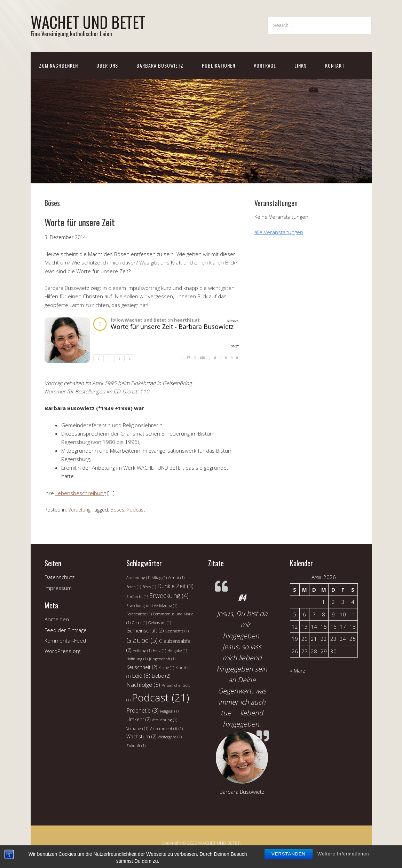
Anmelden (57, 619)
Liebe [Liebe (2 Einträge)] (161, 676)
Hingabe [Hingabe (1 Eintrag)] (177, 651)
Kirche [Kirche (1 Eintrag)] (166, 668)
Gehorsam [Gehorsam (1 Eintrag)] (160, 623)
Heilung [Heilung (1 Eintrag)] (142, 651)
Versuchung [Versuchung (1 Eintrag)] (164, 720)
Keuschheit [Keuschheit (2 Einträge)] (142, 667)
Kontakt (335, 65)
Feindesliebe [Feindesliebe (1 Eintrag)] (139, 614)
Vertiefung (79, 510)
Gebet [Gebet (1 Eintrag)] (139, 623)
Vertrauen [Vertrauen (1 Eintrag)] (137, 729)
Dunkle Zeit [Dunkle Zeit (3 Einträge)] (175, 586)
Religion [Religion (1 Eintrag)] (169, 711)
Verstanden (289, 854)
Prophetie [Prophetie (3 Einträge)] (143, 710)
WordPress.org (62, 651)
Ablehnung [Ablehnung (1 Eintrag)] (138, 578)
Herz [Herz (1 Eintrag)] (159, 651)
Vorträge (265, 65)
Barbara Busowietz (160, 65)
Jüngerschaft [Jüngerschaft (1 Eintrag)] (162, 659)
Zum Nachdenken (58, 65)
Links (301, 65)
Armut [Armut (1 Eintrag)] (176, 578)
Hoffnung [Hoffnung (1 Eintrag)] (137, 659)
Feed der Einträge (66, 630)
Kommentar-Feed (65, 640)
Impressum (58, 588)
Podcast (136, 510)
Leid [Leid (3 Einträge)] (141, 676)
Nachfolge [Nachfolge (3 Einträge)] (143, 685)
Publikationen (219, 65)
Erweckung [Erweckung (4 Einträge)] (169, 596)
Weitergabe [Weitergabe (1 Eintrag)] (170, 737)
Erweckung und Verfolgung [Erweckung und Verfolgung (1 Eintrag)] (152, 606)
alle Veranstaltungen (279, 232)
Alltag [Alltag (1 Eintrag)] (159, 578)
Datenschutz (60, 577)
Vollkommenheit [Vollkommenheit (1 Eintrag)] (166, 729)
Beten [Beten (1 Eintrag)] (134, 587)
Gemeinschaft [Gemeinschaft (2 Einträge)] (145, 631)
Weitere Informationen (343, 854)
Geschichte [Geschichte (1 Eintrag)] (177, 631)
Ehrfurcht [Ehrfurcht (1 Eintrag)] (137, 597)
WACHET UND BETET (88, 22)
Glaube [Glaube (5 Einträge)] (142, 640)
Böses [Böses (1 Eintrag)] (149, 587)
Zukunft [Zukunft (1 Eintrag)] (136, 746)
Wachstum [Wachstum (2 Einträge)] (141, 736)
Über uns (107, 65)
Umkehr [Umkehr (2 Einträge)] (138, 719)
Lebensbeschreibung (81, 493)
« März (298, 670)
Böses (117, 510)
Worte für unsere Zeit (80, 222)
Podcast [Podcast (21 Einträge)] (160, 698)
